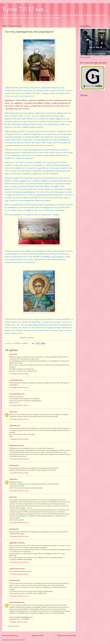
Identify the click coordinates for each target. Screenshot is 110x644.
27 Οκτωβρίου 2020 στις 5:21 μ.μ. (19, 596)
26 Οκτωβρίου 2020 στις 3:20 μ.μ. (19, 536)
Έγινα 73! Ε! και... (25, 9)
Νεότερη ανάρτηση (10, 635)
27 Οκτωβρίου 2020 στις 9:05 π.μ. (19, 574)
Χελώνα (12, 412)
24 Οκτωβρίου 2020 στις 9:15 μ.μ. (19, 388)
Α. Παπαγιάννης (14, 380)
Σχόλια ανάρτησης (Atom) (17, 640)
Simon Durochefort (15, 602)
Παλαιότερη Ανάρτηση (67, 635)
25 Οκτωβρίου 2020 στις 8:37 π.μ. (19, 419)
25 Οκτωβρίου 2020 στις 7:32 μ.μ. (19, 491)
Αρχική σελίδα (37, 635)
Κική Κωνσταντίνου (16, 569)
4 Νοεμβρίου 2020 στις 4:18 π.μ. (19, 622)
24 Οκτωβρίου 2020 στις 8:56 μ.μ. (19, 374)
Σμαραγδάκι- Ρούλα (16, 543)
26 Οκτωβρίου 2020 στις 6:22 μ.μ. (19, 562)
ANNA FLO (13, 581)
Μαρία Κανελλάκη (15, 446)
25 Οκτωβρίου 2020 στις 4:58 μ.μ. (19, 459)
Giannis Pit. (13, 426)
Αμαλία (12, 479)
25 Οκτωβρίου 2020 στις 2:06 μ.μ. (19, 439)
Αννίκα (12, 497)
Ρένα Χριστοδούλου (15, 394)
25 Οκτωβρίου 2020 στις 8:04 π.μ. (19, 405)
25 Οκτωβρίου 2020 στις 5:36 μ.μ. (19, 473)
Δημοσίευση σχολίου (13, 626)
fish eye (12, 354)
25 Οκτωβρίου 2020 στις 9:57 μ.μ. (19, 523)
